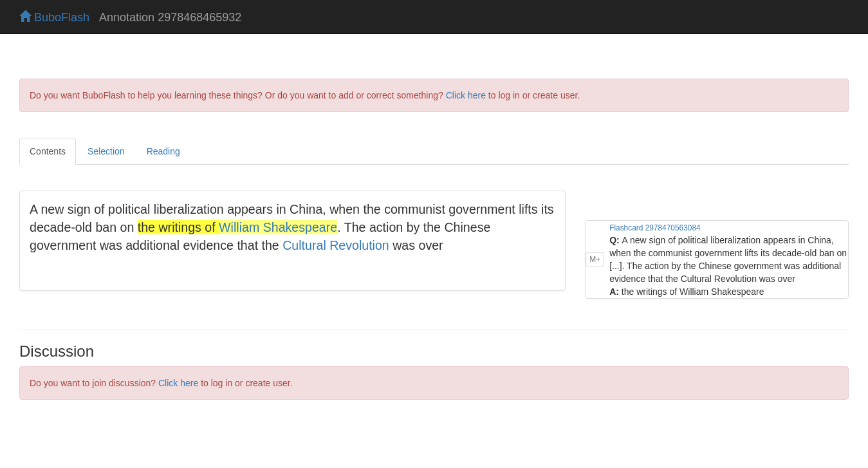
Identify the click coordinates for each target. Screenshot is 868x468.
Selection (106, 151)
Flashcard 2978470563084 (655, 228)
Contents (48, 151)
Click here (466, 95)
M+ (595, 259)
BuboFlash (54, 17)
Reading (163, 151)
